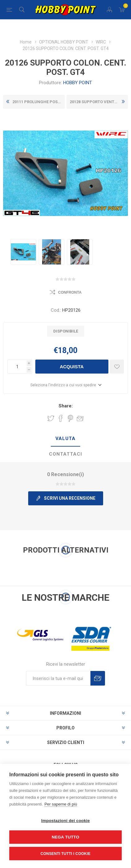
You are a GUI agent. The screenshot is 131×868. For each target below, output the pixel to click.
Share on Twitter (51, 418)
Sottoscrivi (98, 678)
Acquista (72, 367)
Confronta (70, 292)
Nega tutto (65, 837)
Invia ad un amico (80, 418)
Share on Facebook (61, 418)
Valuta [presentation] (65, 439)
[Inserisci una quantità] (17, 367)
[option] (23, 252)
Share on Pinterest (70, 418)
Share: (66, 406)
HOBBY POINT (78, 83)
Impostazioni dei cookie (65, 821)
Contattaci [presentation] (65, 454)
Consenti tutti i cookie (65, 854)
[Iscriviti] (58, 678)
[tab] (65, 439)
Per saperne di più (61, 804)
